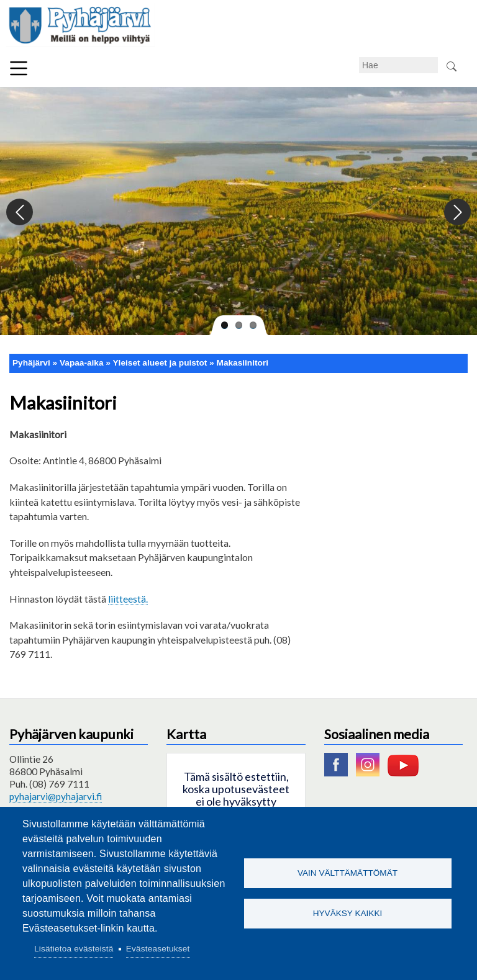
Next (457, 213)
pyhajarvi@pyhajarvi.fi (56, 796)
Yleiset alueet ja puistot (160, 363)
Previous (20, 213)
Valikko (19, 68)
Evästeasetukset (158, 949)
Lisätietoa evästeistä (74, 949)
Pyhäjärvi (31, 363)
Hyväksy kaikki (348, 913)
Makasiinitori (243, 363)
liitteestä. (128, 599)
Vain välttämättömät (348, 873)
